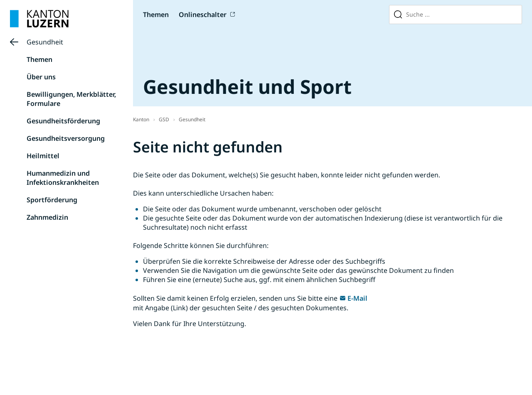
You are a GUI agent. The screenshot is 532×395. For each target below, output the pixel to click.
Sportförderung (52, 200)
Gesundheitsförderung (63, 121)
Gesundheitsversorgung (66, 138)
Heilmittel (43, 156)
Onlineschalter (203, 15)
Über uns (41, 77)
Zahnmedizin (47, 217)
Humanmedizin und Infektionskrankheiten (63, 178)
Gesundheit (45, 42)
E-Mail (357, 298)
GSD (164, 119)
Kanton (141, 119)
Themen (156, 15)
